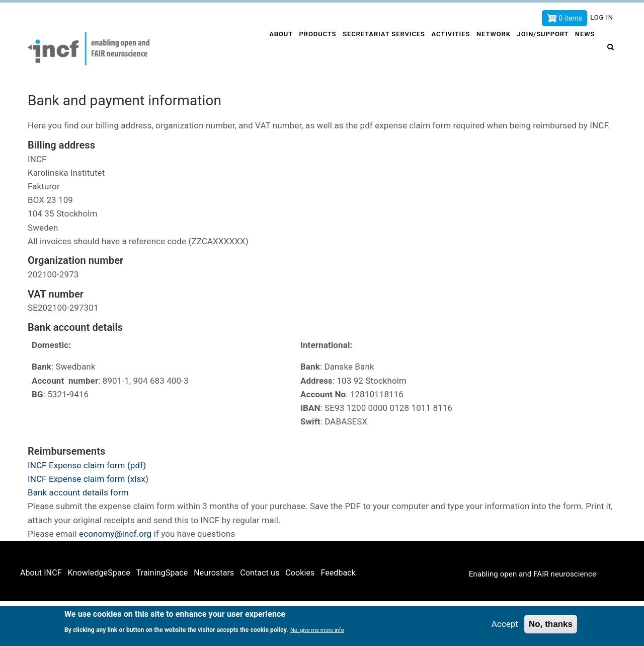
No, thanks (551, 626)
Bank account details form (78, 492)
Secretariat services (381, 49)
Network (492, 49)
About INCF (41, 573)
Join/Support (543, 49)
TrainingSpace (162, 573)
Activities (448, 49)
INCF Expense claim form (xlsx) (88, 479)
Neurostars (214, 573)
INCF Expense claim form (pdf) (87, 465)
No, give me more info (317, 632)
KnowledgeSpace (99, 573)
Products (314, 49)
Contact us (260, 573)
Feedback (338, 573)
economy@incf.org (115, 534)
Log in (602, 17)
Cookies (300, 573)
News (586, 49)
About (276, 49)
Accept (505, 625)
